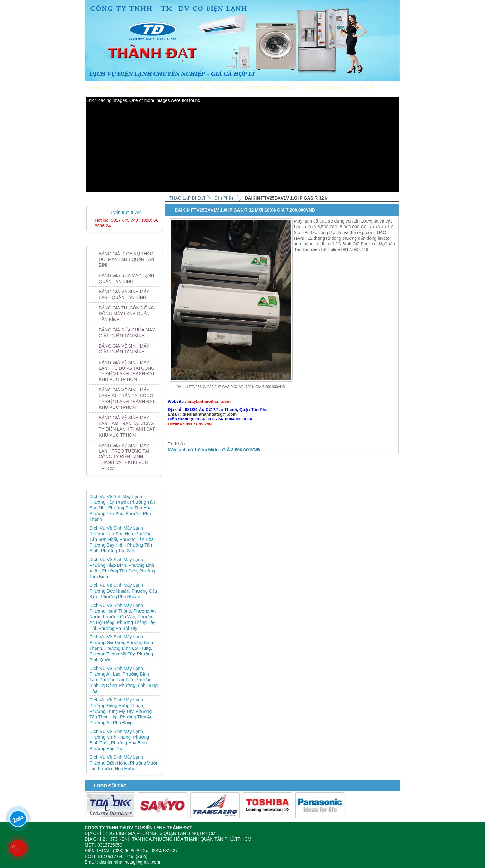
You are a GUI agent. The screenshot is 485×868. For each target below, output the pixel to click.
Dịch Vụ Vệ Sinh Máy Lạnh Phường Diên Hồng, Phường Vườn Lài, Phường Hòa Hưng (124, 763)
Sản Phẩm (225, 88)
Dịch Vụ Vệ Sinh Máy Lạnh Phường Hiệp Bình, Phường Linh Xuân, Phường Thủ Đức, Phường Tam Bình (122, 568)
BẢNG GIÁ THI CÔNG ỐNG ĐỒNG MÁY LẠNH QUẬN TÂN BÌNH (126, 314)
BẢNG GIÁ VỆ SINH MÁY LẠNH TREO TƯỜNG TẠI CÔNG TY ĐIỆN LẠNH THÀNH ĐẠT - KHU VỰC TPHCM (124, 457)
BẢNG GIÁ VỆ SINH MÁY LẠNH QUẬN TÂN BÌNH (124, 295)
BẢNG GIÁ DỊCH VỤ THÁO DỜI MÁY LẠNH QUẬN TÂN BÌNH (127, 259)
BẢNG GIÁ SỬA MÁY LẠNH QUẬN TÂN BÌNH (126, 278)
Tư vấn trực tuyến (124, 212)
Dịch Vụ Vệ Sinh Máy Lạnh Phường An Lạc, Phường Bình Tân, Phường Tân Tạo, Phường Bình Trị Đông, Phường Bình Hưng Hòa (123, 680)
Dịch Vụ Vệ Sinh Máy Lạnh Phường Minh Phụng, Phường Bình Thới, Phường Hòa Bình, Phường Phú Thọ (119, 740)
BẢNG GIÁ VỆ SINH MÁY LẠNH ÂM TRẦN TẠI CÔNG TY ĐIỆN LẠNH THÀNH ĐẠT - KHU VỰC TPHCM (128, 426)
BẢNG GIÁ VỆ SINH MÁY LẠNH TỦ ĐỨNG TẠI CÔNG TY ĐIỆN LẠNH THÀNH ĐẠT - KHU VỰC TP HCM (128, 371)
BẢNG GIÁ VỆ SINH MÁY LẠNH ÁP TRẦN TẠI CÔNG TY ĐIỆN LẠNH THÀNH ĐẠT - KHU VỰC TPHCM (128, 399)
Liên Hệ (365, 88)
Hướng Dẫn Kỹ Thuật (271, 88)
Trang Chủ (103, 88)
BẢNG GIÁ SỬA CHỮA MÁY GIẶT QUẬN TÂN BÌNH (127, 333)
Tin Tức (167, 88)
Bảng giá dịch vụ (326, 88)
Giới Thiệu (137, 88)
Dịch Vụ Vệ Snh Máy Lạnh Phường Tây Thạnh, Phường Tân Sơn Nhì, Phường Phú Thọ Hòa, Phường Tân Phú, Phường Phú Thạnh (122, 508)
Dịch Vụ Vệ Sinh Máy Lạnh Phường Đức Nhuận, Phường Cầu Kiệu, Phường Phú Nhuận (123, 591)
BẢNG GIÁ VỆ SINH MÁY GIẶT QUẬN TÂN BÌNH (124, 349)
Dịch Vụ (195, 88)
